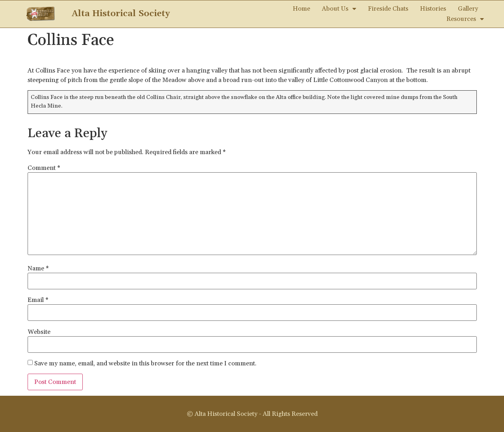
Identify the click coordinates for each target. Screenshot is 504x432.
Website (39, 332)
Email (38, 300)
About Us (339, 9)
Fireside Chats (388, 9)
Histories (433, 9)
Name (38, 268)
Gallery (468, 9)
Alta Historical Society (121, 14)
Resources (465, 19)
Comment (44, 168)
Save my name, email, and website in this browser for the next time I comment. (145, 363)
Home (301, 9)
